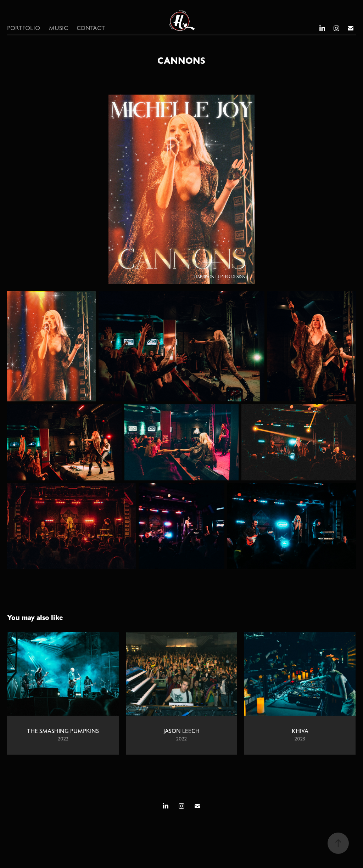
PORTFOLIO (24, 28)
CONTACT (91, 28)
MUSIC (58, 28)
